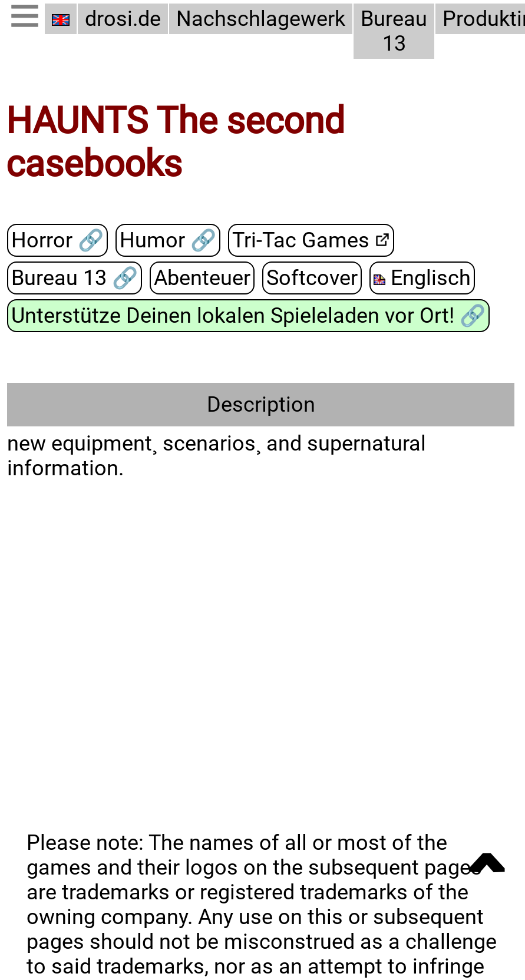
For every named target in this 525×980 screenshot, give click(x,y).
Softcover (309, 279)
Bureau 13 (389, 31)
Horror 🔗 (57, 241)
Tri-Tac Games (297, 241)
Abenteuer (201, 279)
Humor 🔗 (165, 241)
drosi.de (123, 19)
